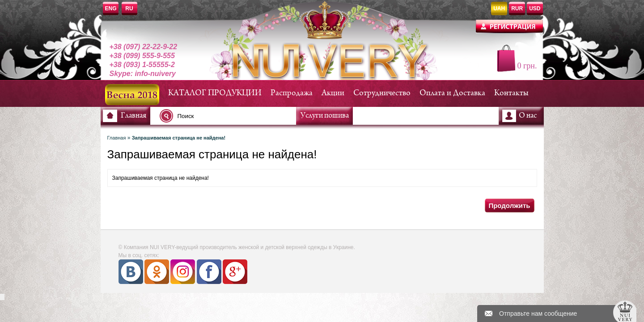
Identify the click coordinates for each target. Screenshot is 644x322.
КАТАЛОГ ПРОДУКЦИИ (215, 93)
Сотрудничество (382, 93)
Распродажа (292, 93)
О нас (528, 116)
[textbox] (230, 116)
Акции (333, 93)
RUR (517, 8)
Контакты (511, 93)
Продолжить (509, 205)
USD (535, 8)
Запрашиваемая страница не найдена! (179, 138)
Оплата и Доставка (452, 93)
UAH (499, 8)
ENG (111, 8)
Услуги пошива (325, 116)
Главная (133, 116)
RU (129, 8)
